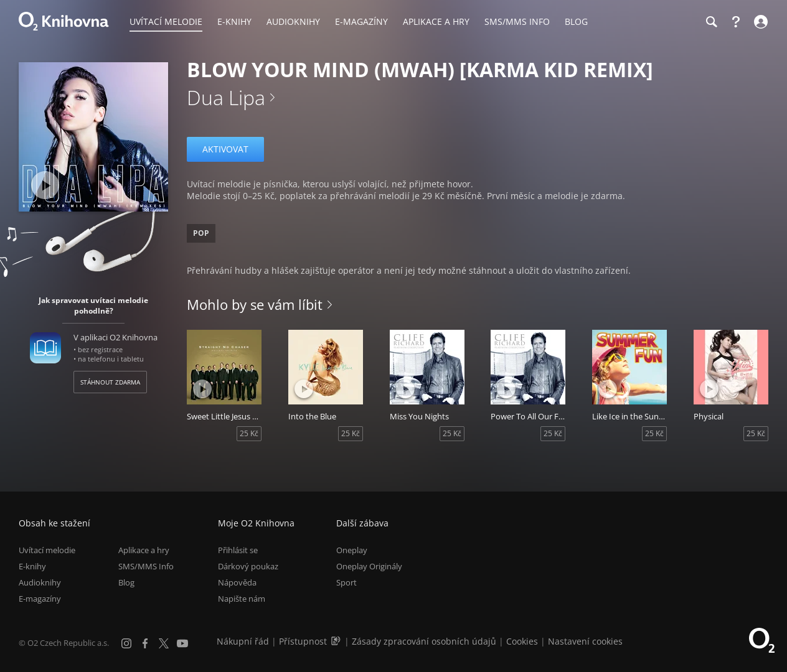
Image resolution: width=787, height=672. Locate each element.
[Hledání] (711, 22)
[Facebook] (145, 643)
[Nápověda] (736, 22)
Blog (126, 583)
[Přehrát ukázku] (45, 185)
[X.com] (164, 643)
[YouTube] (182, 643)
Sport (346, 583)
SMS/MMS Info (146, 566)
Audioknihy (40, 583)
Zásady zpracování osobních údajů (424, 641)
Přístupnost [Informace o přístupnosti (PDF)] (303, 641)
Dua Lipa (226, 97)
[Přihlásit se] (759, 22)
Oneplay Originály (369, 566)
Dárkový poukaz (248, 566)
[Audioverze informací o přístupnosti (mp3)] (337, 641)
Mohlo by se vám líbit (255, 304)
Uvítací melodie (47, 550)
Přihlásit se (238, 550)
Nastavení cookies (585, 641)
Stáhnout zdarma (110, 382)
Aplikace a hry (144, 550)
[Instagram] (126, 643)
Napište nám (242, 599)
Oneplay (352, 550)
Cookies (522, 641)
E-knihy (32, 566)
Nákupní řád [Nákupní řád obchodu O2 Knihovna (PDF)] (243, 641)
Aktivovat (225, 149)
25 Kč (249, 433)
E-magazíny (40, 599)
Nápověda (237, 583)
